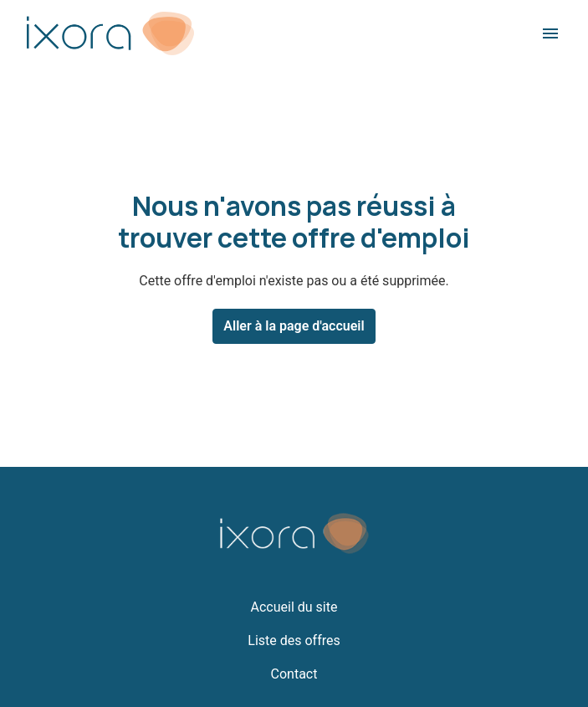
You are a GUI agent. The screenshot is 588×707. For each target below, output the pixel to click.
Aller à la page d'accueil (294, 326)
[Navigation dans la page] (550, 33)
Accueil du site (294, 607)
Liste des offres (294, 640)
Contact (294, 674)
